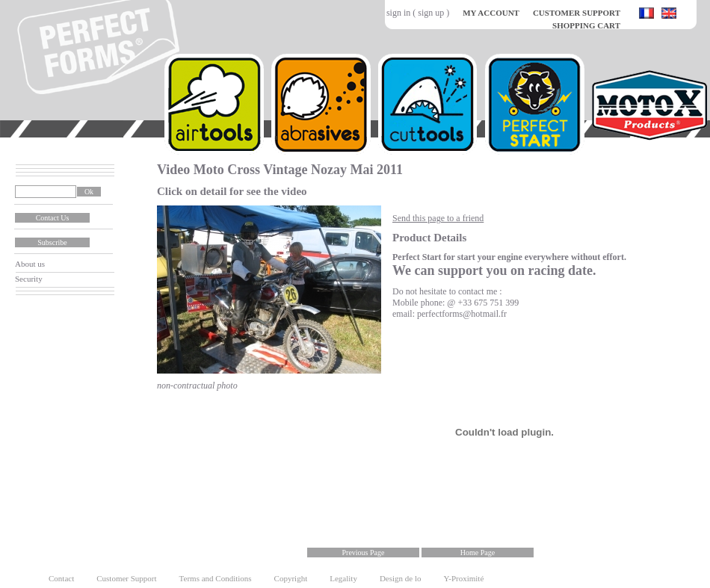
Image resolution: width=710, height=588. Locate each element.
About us (30, 264)
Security (29, 279)
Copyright (291, 578)
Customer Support (126, 578)
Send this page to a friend (438, 218)
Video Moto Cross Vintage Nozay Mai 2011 (280, 170)
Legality (343, 578)
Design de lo (401, 578)
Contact (61, 578)
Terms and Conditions (216, 578)
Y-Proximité (464, 578)
